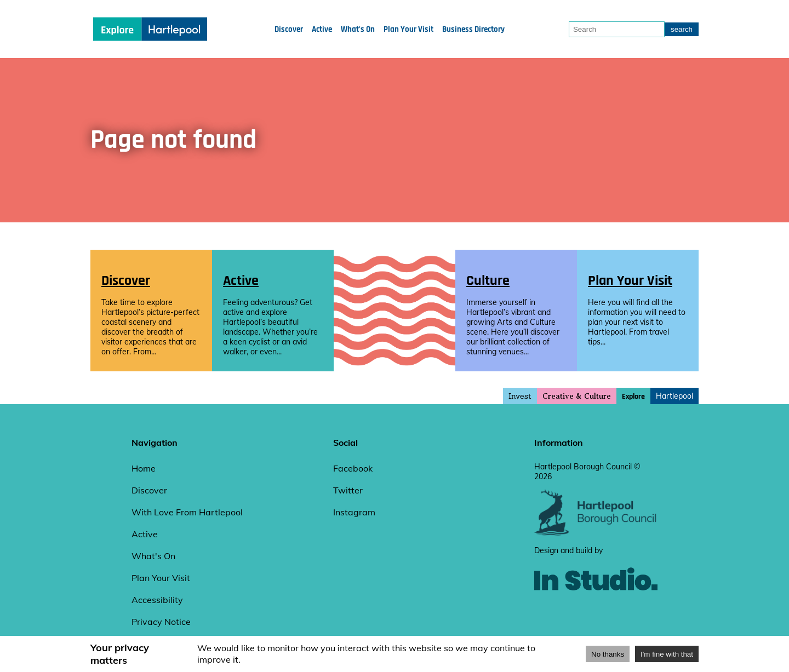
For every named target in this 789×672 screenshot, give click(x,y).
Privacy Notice (161, 622)
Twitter (348, 490)
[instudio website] (596, 608)
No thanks (608, 654)
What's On (358, 29)
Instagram (354, 512)
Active (322, 29)
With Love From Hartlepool (187, 512)
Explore (633, 397)
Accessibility (157, 600)
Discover (289, 29)
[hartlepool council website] (596, 533)
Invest (520, 396)
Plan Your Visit (408, 29)
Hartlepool (674, 396)
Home (144, 468)
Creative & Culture (577, 396)
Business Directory (473, 29)
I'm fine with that (667, 654)
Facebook (353, 468)
